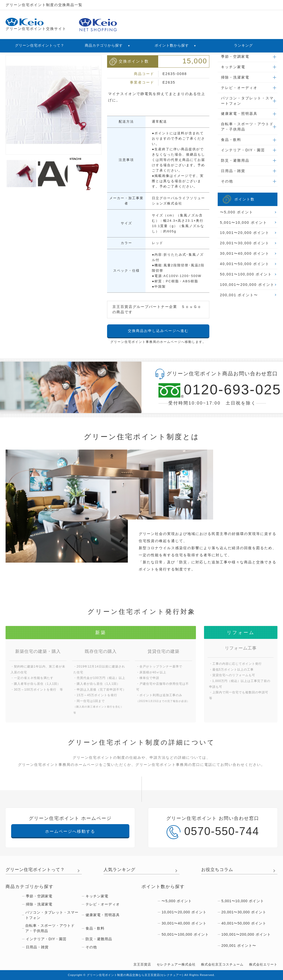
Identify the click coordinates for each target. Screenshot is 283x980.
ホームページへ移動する (70, 831)
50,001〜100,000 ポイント (246, 274)
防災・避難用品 (235, 160)
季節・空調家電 (235, 57)
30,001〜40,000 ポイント (245, 253)
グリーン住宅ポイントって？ (40, 45)
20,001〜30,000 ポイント (245, 243)
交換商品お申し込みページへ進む (158, 331)
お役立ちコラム (217, 870)
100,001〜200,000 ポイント (247, 285)
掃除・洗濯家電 (235, 77)
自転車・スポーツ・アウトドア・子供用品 (247, 127)
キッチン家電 (233, 67)
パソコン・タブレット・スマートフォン (247, 101)
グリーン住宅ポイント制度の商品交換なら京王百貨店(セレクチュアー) (135, 975)
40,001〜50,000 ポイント (245, 264)
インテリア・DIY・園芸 (243, 150)
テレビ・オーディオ (239, 88)
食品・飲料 (231, 140)
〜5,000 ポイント (237, 212)
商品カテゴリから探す (108, 45)
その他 (227, 181)
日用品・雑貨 (233, 171)
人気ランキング (119, 870)
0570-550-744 (213, 832)
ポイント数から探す (176, 45)
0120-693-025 (212, 390)
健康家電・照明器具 (239, 114)
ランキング (243, 45)
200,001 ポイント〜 (239, 295)
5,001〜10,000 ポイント (244, 223)
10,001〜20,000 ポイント (245, 233)
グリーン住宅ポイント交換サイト (36, 24)
